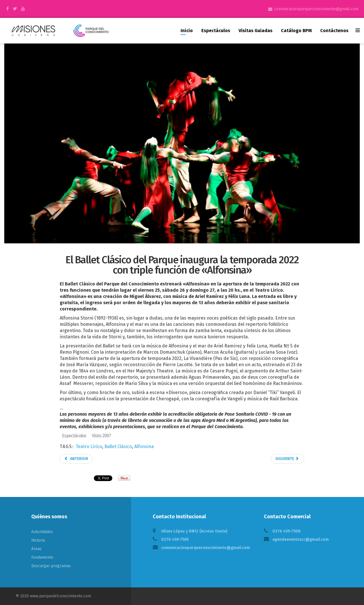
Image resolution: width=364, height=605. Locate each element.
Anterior (76, 459)
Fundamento (42, 557)
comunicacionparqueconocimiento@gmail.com (316, 9)
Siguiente (287, 459)
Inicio (187, 31)
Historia (38, 540)
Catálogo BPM (296, 31)
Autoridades (42, 532)
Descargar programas (51, 566)
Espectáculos (216, 31)
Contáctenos (334, 31)
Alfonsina (144, 447)
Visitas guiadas (256, 31)
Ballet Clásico (118, 447)
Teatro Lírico (89, 447)
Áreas (36, 549)
